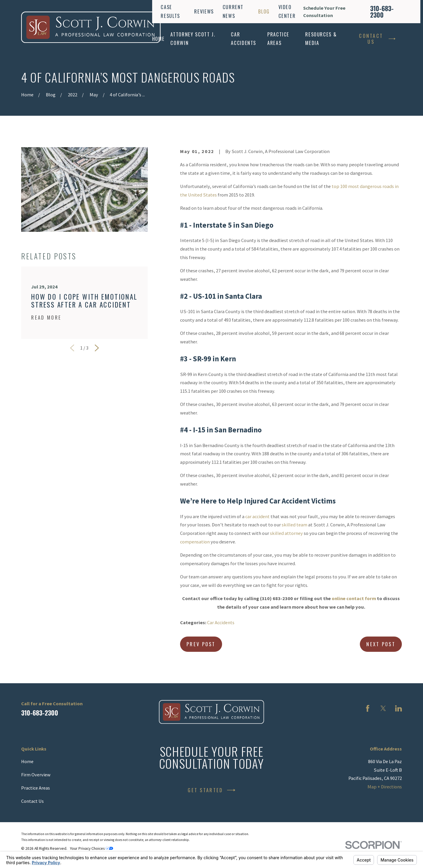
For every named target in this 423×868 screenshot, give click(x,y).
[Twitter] (383, 708)
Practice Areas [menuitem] (278, 38)
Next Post (381, 644)
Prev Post (201, 644)
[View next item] (97, 348)
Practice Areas (36, 788)
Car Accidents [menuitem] (244, 38)
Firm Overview (36, 775)
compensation (195, 542)
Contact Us (377, 39)
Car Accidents (221, 622)
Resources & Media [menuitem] (321, 38)
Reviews (204, 11)
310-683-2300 (382, 12)
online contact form (354, 598)
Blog (264, 11)
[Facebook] (368, 708)
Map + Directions (385, 787)
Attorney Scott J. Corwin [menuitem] (193, 38)
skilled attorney (286, 533)
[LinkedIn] (398, 708)
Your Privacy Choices (92, 848)
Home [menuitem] (158, 39)
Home (27, 761)
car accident (257, 516)
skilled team (294, 525)
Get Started (211, 790)
